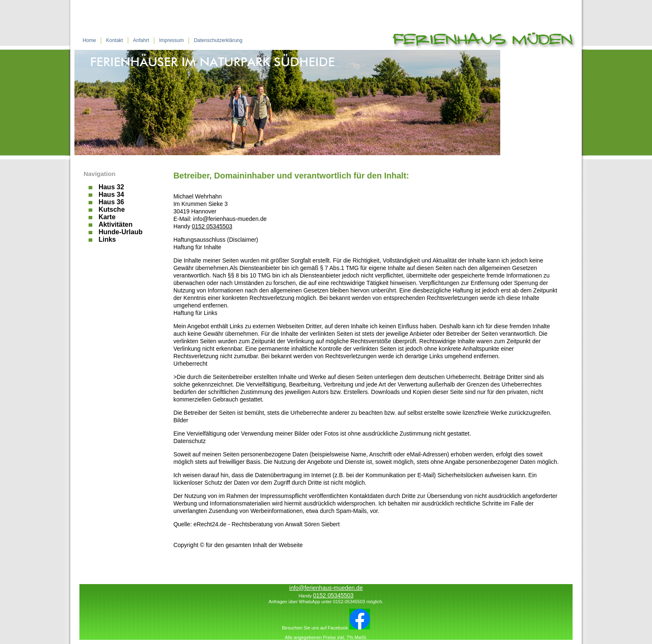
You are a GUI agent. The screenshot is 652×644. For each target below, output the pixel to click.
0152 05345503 (212, 226)
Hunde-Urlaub (121, 232)
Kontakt (115, 40)
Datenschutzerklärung (218, 40)
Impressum (172, 40)
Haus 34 (111, 195)
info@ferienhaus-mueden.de (326, 588)
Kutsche (112, 210)
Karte (107, 217)
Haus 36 (111, 202)
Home (89, 40)
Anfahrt (141, 40)
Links (107, 240)
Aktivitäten (116, 225)
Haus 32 (111, 187)
